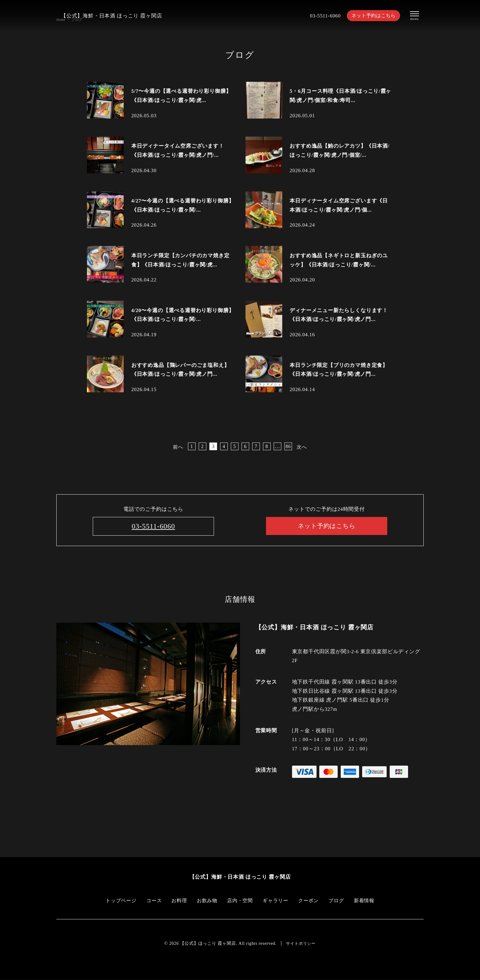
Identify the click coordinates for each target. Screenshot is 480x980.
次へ (302, 447)
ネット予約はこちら (372, 15)
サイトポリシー (301, 943)
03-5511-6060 (322, 15)
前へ (178, 447)
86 (288, 446)
